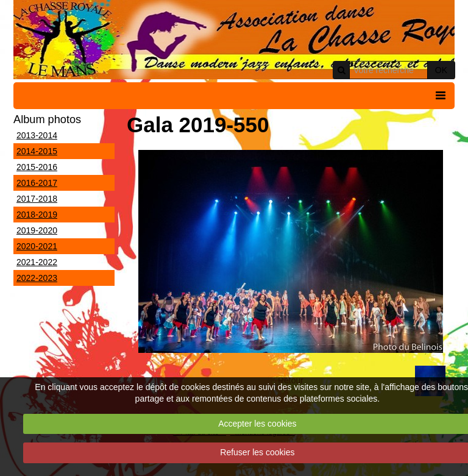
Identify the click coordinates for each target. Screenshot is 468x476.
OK (441, 70)
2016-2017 (37, 183)
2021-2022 (37, 262)
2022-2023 (37, 278)
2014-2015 (37, 151)
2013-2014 (37, 135)
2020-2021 (37, 246)
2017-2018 (37, 199)
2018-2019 (37, 215)
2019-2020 (37, 230)
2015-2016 (37, 167)
